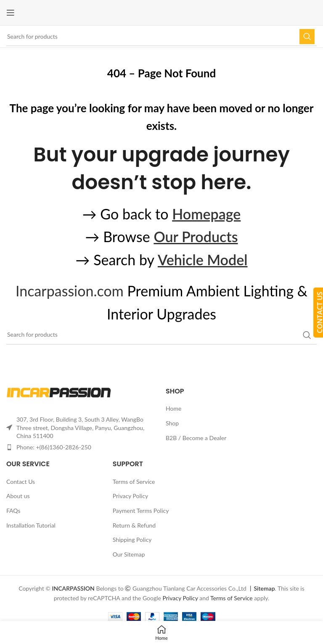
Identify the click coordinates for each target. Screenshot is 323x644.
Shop (172, 423)
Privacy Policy (130, 496)
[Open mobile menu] (11, 13)
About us (18, 496)
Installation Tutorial (31, 525)
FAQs (13, 511)
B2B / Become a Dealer (196, 438)
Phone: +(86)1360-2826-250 (54, 447)
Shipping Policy (132, 540)
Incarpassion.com (70, 291)
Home (173, 408)
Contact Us (21, 482)
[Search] (161, 37)
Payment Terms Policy (141, 511)
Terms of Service (134, 482)
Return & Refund (134, 525)
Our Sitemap (129, 554)
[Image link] (59, 392)
